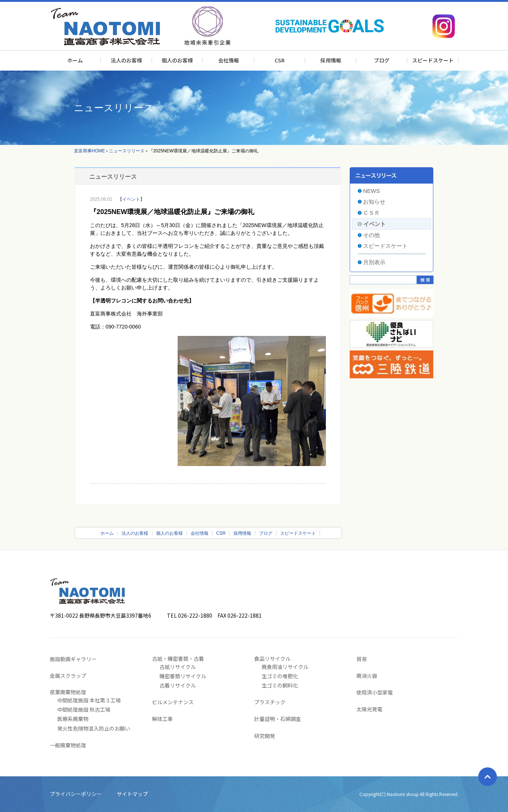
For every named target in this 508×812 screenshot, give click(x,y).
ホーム (75, 60)
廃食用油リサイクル (285, 667)
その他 (371, 235)
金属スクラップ (68, 676)
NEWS (371, 191)
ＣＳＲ (371, 213)
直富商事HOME (90, 151)
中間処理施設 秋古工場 (84, 709)
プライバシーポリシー (76, 794)
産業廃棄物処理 (68, 692)
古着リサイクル (178, 685)
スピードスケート (433, 60)
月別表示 (374, 262)
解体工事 (162, 719)
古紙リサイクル (178, 667)
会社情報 (229, 60)
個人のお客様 (177, 60)
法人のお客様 (126, 60)
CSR (280, 60)
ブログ (382, 60)
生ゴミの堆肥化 (280, 676)
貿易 (362, 659)
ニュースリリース (127, 151)
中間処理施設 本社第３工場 (89, 700)
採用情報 (331, 60)
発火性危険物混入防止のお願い (94, 728)
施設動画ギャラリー (73, 659)
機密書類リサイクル (183, 676)
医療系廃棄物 (73, 719)
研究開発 (265, 736)
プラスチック (270, 702)
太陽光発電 (369, 709)
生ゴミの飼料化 (280, 685)
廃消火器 (367, 676)
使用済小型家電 (375, 692)
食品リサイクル (272, 659)
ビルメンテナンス (173, 702)
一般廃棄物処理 (68, 745)
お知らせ (374, 202)
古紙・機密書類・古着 (178, 659)
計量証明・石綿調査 (278, 719)
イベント (131, 199)
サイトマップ (132, 794)
